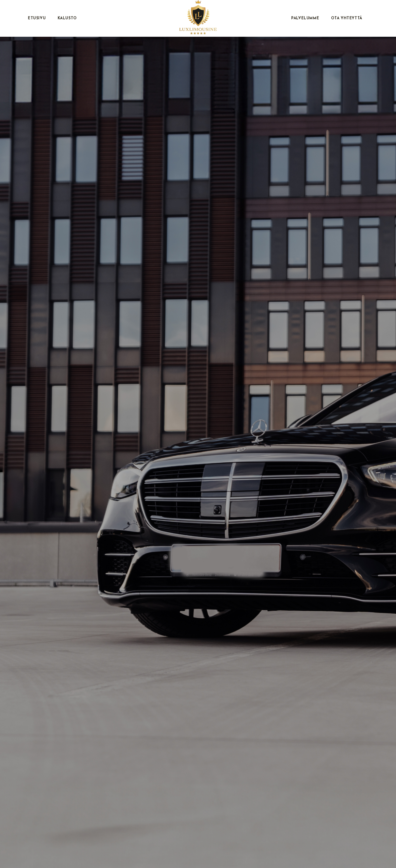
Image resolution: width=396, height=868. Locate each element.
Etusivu (37, 18)
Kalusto (67, 18)
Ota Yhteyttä (347, 18)
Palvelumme (305, 18)
